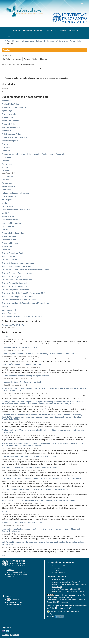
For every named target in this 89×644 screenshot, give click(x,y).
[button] (67, 3)
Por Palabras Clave (58, 573)
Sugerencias (15, 635)
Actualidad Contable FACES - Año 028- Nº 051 (22, 523)
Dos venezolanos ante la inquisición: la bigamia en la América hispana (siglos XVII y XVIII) (41, 478)
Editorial (5, 336)
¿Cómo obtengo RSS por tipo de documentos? (68, 591)
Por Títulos (55, 571)
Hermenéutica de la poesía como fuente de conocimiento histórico (31, 467)
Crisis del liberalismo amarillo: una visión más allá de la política (30, 456)
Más (3, 555)
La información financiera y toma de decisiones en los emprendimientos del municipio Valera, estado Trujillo (43, 543)
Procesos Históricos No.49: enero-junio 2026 (21, 382)
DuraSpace (51, 614)
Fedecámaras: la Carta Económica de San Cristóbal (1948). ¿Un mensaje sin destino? (39, 500)
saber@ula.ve (15, 600)
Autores (27, 59)
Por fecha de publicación (12, 59)
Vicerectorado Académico (16, 572)
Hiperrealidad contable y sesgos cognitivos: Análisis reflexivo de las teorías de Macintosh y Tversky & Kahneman (42, 530)
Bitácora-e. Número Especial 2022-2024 (19, 347)
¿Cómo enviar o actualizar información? (66, 582)
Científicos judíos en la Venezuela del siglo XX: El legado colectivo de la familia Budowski (41, 354)
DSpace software (56, 611)
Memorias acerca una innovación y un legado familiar (25, 376)
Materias (44, 59)
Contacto (6, 635)
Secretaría (11, 577)
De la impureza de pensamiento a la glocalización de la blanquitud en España (36, 489)
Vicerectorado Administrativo (17, 574)
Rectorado (11, 570)
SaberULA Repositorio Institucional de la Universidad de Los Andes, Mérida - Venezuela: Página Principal (44, 41)
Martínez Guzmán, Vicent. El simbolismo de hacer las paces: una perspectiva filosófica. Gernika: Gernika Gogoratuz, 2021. (44, 389)
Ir (41, 69)
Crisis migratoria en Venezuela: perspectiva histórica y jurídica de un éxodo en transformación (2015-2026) (43, 431)
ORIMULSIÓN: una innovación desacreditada (21, 365)
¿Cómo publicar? (58, 580)
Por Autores (56, 568)
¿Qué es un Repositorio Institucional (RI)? (66, 589)
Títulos (35, 59)
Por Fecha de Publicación (61, 566)
